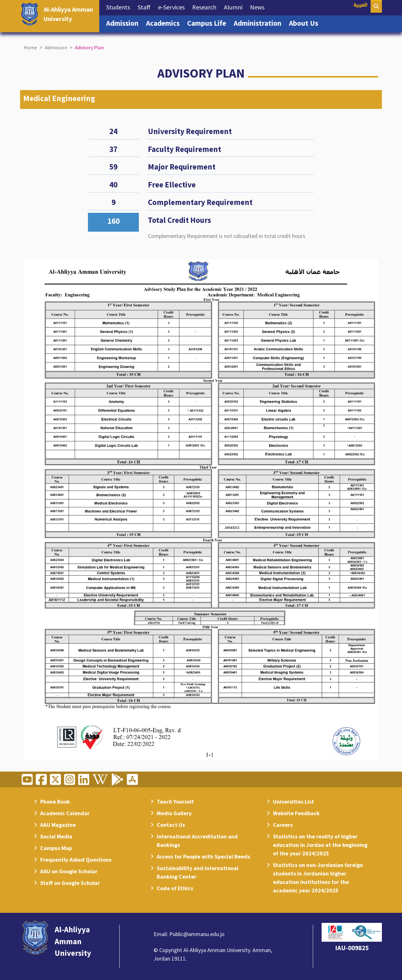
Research (206, 7)
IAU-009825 (352, 948)
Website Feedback (296, 813)
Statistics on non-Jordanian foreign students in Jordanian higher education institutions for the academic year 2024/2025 (318, 878)
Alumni (235, 7)
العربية (361, 5)
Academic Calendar (65, 813)
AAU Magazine (58, 825)
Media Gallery (174, 813)
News (259, 7)
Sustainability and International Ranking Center (198, 872)
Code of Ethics (175, 888)
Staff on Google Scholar (70, 883)
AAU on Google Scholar (69, 871)
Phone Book (55, 802)
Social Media (56, 836)
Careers (283, 825)
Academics (165, 23)
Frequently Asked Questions (76, 860)
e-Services (173, 7)
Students (120, 7)
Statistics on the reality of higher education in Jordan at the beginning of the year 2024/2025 (320, 845)
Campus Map (56, 848)
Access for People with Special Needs (203, 856)
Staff (146, 7)
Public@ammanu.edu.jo (197, 934)
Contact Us (171, 825)
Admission (124, 23)
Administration (259, 23)
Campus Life (209, 23)
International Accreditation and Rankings (197, 841)
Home (30, 47)
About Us (305, 23)
